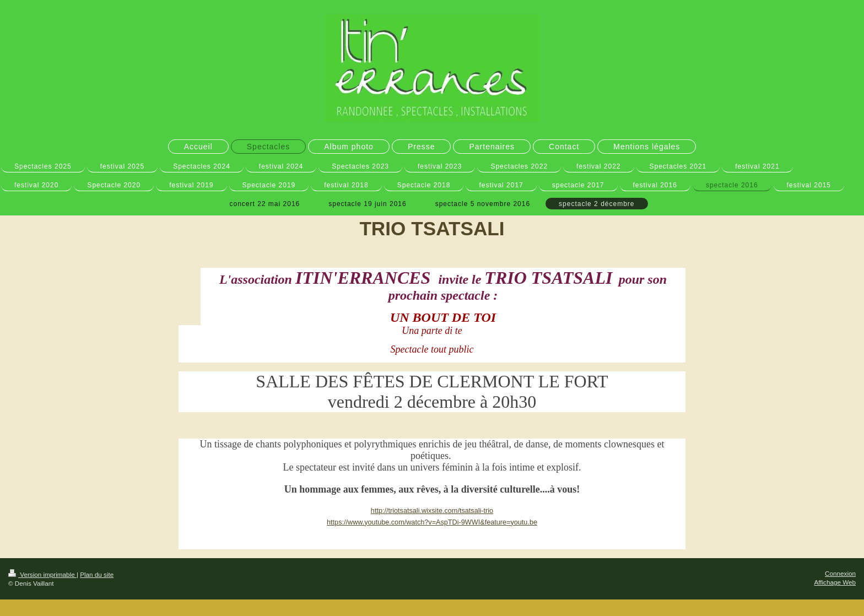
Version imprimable (42, 574)
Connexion (840, 573)
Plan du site (97, 574)
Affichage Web (835, 582)
